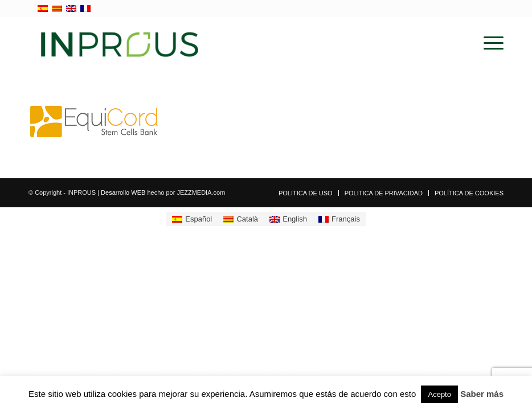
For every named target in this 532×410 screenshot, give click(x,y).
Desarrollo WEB (123, 192)
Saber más (482, 394)
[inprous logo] (120, 43)
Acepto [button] (439, 394)
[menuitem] (488, 43)
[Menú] (488, 43)
